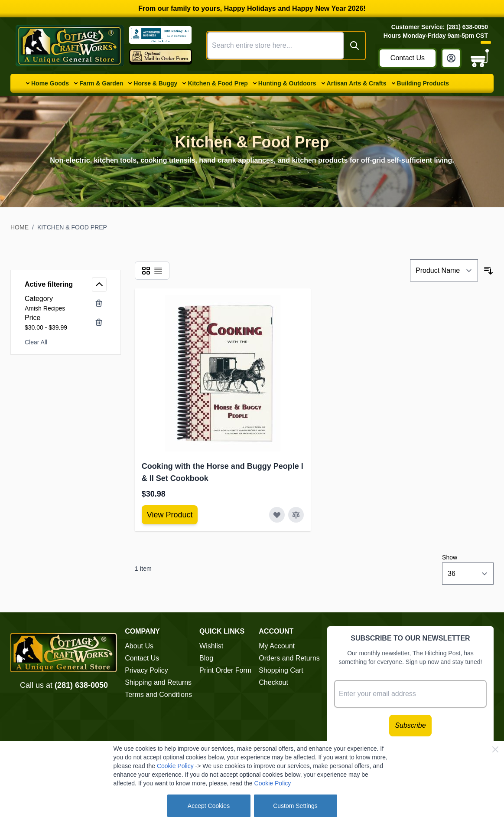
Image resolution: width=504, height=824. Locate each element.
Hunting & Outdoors (287, 83)
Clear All (36, 342)
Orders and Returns (289, 658)
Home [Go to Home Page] (20, 227)
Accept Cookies (209, 806)
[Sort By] (444, 270)
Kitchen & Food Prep (218, 83)
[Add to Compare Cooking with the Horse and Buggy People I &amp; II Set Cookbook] (296, 515)
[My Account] (451, 58)
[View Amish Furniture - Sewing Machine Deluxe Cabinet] (170, 515)
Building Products (423, 83)
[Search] (354, 46)
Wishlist (211, 646)
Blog (206, 658)
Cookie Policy (175, 766)
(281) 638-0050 (81, 685)
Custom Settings (295, 806)
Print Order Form (225, 670)
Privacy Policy (146, 670)
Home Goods (50, 83)
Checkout (273, 682)
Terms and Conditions (158, 695)
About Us (139, 646)
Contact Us (408, 58)
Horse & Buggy (155, 83)
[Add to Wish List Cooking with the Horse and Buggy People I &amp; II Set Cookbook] (277, 515)
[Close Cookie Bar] (495, 749)
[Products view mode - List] (158, 271)
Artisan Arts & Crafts (357, 83)
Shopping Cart (281, 670)
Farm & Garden (101, 83)
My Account (277, 646)
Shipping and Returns (158, 682)
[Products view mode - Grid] (146, 271)
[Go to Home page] (70, 46)
